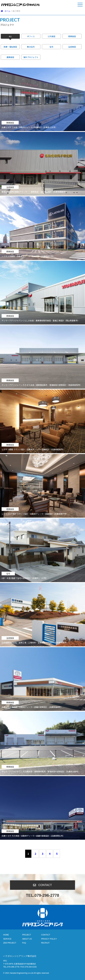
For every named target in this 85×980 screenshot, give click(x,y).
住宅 (51, 47)
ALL (10, 36)
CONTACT (46, 935)
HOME (6, 935)
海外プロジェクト (31, 57)
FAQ (24, 943)
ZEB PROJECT (10, 943)
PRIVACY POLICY (49, 939)
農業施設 (10, 57)
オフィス (31, 36)
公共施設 (51, 36)
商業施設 (72, 36)
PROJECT (27, 935)
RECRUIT (45, 943)
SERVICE (7, 939)
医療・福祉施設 (10, 47)
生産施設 (72, 47)
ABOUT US (27, 939)
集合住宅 (31, 47)
